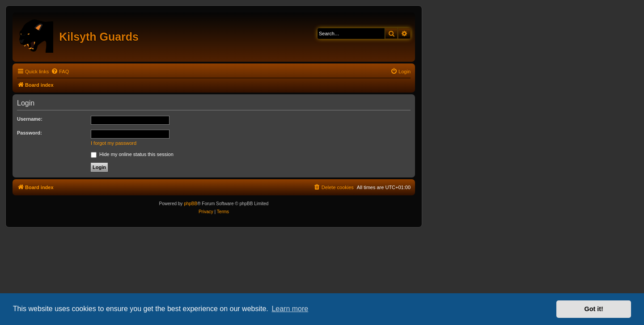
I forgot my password (114, 143)
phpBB (191, 204)
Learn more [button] (290, 309)
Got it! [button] (594, 309)
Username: (30, 119)
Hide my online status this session (132, 154)
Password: (30, 133)
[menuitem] (60, 72)
